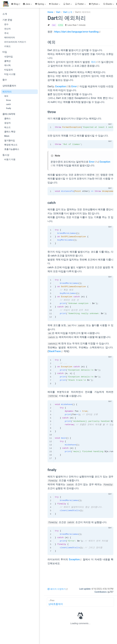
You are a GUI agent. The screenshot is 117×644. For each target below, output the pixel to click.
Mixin (7, 136)
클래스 (7, 118)
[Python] (95, 4)
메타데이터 (10, 37)
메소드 (7, 127)
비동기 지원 (10, 159)
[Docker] (55, 4)
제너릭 (7, 65)
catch (8, 104)
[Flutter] (81, 4)
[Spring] (41, 4)
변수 (6, 24)
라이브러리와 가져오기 (15, 42)
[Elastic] (109, 4)
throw (8, 100)
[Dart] (68, 4)
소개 (5, 14)
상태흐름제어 (9, 86)
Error (75, 86)
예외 (6, 96)
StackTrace (56, 351)
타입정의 (9, 70)
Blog (16, 4)
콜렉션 (7, 61)
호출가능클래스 (12, 149)
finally (9, 108)
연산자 (7, 29)
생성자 (7, 123)
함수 (5, 80)
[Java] (28, 4)
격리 (94, 62)
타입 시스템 (10, 74)
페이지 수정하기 (58, 589)
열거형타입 (10, 140)
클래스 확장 (10, 132)
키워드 (7, 46)
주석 (6, 33)
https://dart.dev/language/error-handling (77, 32)
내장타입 (9, 57)
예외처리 (7, 92)
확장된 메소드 (11, 145)
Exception (62, 86)
